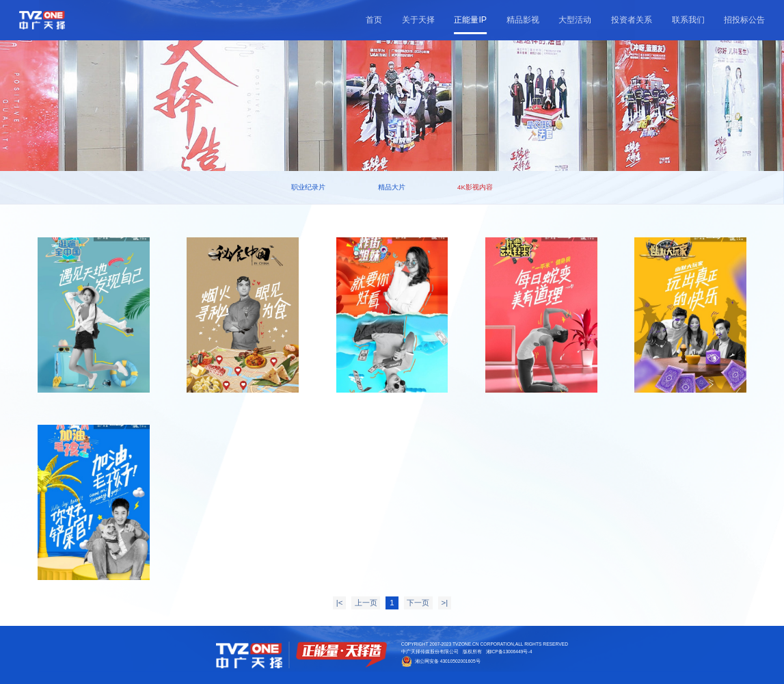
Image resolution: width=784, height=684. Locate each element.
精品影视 (523, 20)
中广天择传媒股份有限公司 (430, 652)
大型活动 (575, 20)
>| (445, 603)
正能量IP (470, 20)
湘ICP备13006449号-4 (509, 652)
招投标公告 (744, 20)
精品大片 (392, 187)
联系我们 (688, 20)
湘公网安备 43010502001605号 (448, 661)
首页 (374, 20)
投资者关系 (632, 20)
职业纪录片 (308, 187)
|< (340, 603)
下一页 (418, 603)
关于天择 (418, 20)
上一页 (366, 603)
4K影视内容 (475, 187)
